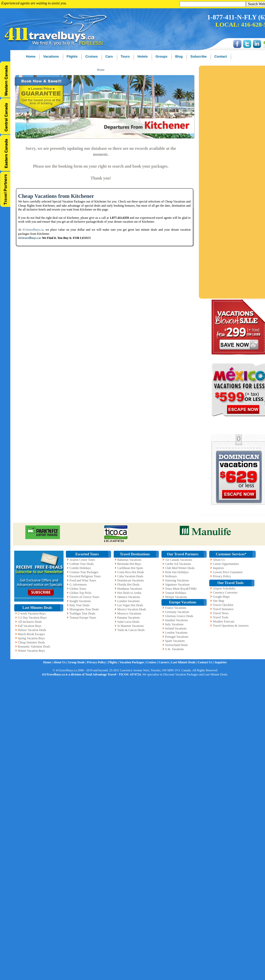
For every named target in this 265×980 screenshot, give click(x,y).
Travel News (221, 613)
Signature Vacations (177, 585)
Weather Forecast (224, 621)
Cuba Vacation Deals (130, 576)
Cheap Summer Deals (31, 642)
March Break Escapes (31, 634)
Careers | (165, 662)
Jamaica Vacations (129, 597)
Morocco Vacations (129, 613)
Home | (48, 662)
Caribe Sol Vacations (178, 564)
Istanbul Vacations (176, 620)
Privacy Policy (222, 576)
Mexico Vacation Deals (132, 609)
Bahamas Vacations (129, 560)
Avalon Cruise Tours (82, 560)
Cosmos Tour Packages (84, 572)
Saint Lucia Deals (128, 622)
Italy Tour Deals (80, 605)
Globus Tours (78, 589)
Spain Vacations (175, 641)
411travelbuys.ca (29, 238)
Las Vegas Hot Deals (130, 605)
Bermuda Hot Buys (129, 564)
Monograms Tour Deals (84, 609)
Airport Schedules (224, 588)
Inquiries (218, 568)
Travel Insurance (223, 609)
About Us (219, 560)
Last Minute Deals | (185, 662)
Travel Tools (221, 617)
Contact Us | (206, 662)
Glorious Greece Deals (179, 616)
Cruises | (152, 662)
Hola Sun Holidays (177, 572)
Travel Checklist (223, 605)
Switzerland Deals (176, 645)
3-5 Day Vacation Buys (32, 618)
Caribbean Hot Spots (130, 568)
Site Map (219, 601)
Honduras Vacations (130, 589)
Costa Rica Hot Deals (131, 572)
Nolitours (171, 576)
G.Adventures (78, 585)
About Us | (61, 662)
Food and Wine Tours (83, 580)
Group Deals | (77, 662)
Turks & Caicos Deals (131, 630)
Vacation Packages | (133, 662)
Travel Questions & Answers (231, 626)
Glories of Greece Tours (84, 597)
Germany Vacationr (177, 612)
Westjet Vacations (176, 597)
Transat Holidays (176, 593)
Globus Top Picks (80, 593)
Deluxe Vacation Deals (32, 630)
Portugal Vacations (177, 637)
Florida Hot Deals (128, 585)
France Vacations (176, 608)
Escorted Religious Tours (85, 576)
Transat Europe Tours (83, 618)
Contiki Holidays (80, 568)
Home (101, 70)
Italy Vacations (174, 624)
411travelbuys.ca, (33, 230)
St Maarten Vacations (130, 626)
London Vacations (128, 601)
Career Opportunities (226, 564)
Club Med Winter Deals (180, 568)
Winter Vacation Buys (31, 651)
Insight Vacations (80, 601)
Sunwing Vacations (177, 580)
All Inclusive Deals (30, 622)
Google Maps (221, 597)
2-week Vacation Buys (32, 613)
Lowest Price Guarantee (228, 572)
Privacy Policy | (97, 662)
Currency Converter (225, 593)
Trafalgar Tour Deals (82, 613)
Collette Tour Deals (82, 564)
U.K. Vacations (174, 649)
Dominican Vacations (131, 580)
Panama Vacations (128, 618)
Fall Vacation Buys (30, 626)
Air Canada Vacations (178, 560)
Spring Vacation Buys (31, 638)
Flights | (114, 662)
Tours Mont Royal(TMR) (181, 589)
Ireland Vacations (176, 628)
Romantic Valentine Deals (34, 647)
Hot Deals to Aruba (129, 593)
